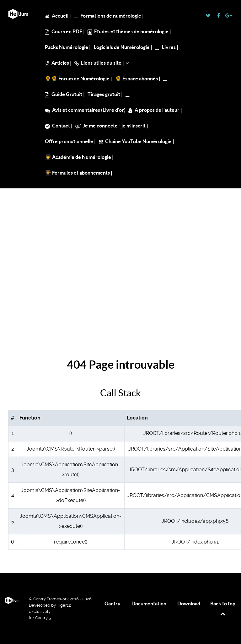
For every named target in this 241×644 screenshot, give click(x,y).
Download (189, 603)
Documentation (149, 603)
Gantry (112, 603)
